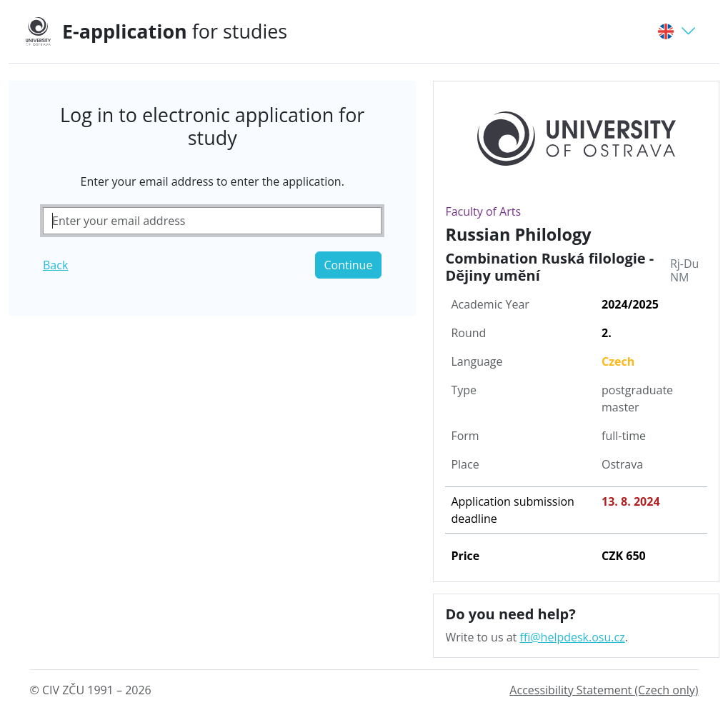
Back (55, 265)
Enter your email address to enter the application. (213, 181)
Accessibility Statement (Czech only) (604, 690)
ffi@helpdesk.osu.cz (572, 637)
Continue (349, 265)
